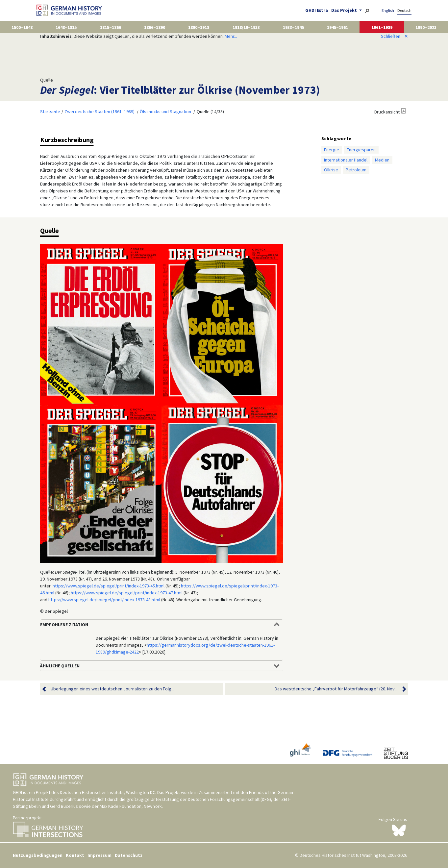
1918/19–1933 (246, 27)
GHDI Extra (317, 10)
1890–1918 (199, 27)
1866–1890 (155, 27)
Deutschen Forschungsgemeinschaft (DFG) (229, 799)
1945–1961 (337, 27)
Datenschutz (129, 855)
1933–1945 (293, 27)
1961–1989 (382, 27)
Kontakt (75, 855)
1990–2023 (426, 27)
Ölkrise (331, 170)
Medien (382, 160)
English (388, 10)
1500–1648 (22, 27)
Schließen (395, 36)
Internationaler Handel (346, 160)
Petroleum (356, 170)
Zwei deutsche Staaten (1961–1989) (100, 112)
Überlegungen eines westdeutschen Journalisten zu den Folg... (112, 689)
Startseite (50, 112)
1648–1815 (66, 27)
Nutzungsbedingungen (38, 855)
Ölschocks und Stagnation (165, 112)
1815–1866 (111, 27)
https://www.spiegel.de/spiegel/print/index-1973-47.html (127, 593)
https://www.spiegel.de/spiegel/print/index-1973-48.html (104, 600)
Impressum (100, 855)
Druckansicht (387, 112)
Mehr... (231, 36)
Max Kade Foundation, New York (131, 806)
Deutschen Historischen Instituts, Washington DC (108, 792)
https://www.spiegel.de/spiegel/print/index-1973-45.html (109, 586)
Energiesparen (361, 150)
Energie (332, 150)
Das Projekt (345, 10)
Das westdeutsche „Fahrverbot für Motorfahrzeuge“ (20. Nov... (336, 689)
